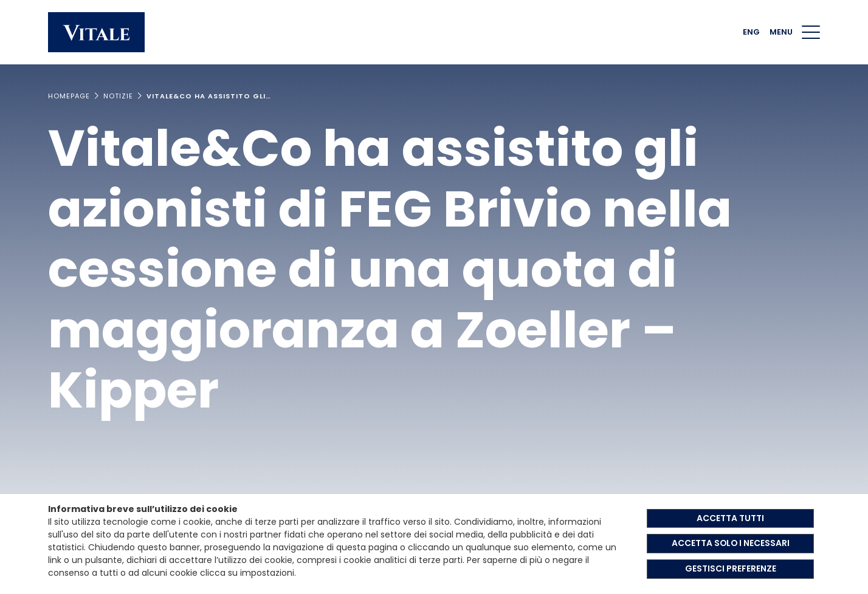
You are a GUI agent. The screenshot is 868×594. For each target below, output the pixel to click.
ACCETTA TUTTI (730, 518)
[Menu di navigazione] (811, 32)
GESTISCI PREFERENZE (731, 569)
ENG (751, 32)
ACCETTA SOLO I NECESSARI (731, 544)
